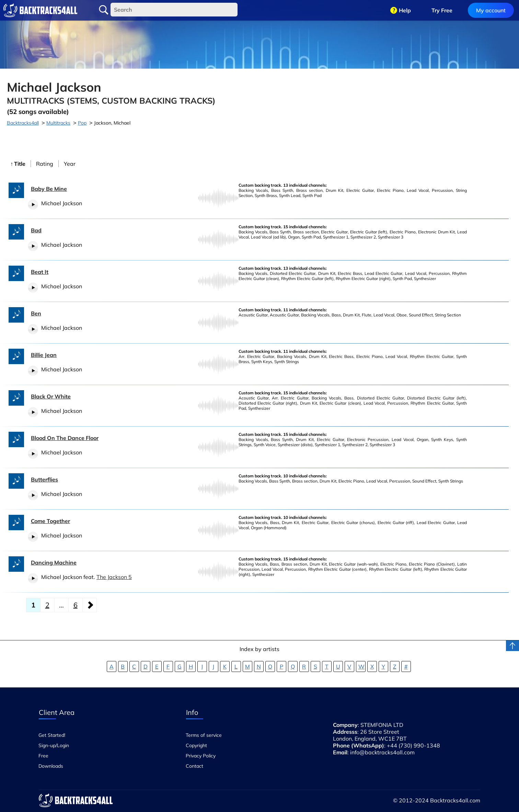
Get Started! (52, 735)
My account (491, 10)
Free (43, 756)
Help (405, 10)
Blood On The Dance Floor (65, 438)
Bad (36, 230)
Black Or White (51, 396)
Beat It (40, 272)
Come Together (50, 521)
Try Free (442, 10)
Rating (45, 164)
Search (104, 10)
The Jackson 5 (114, 577)
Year (70, 164)
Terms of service (204, 735)
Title (20, 164)
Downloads (51, 766)
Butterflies (44, 479)
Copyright (196, 745)
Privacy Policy (201, 756)
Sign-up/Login (54, 745)
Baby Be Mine (49, 189)
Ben (36, 313)
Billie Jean (44, 355)
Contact (194, 766)
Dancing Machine (54, 562)
